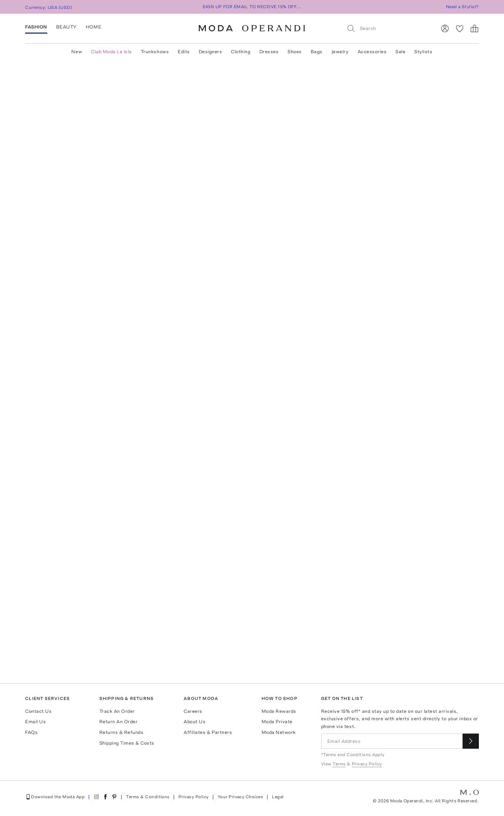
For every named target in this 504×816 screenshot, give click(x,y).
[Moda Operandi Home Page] (252, 28)
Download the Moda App (55, 797)
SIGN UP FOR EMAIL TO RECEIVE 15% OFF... (252, 7)
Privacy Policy (194, 797)
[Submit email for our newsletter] (471, 741)
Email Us (35, 722)
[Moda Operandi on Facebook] (105, 797)
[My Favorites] (460, 28)
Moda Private (277, 722)
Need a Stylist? (462, 7)
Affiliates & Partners (208, 732)
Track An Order (117, 711)
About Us (195, 722)
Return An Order (119, 722)
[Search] (388, 28)
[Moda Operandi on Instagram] (96, 797)
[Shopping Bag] (474, 28)
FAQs (31, 732)
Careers (193, 711)
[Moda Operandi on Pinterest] (114, 797)
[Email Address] (392, 741)
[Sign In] (445, 28)
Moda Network (279, 732)
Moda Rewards (279, 711)
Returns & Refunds (122, 732)
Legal (278, 797)
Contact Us (38, 711)
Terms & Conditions (148, 797)
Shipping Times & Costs (127, 743)
